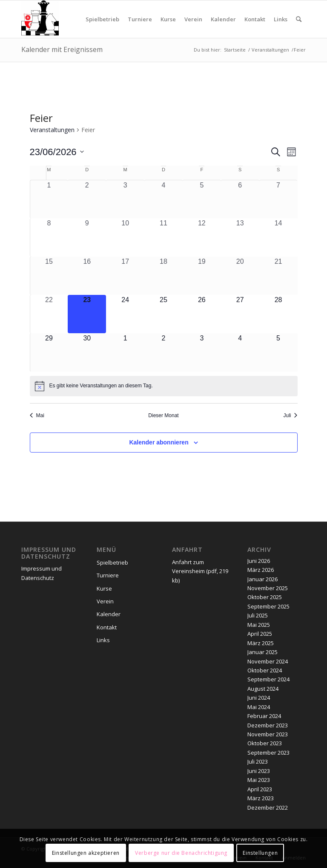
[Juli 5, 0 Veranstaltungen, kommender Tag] (278, 352)
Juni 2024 (259, 698)
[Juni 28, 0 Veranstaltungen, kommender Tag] (278, 314)
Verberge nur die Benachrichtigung (181, 853)
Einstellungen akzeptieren (86, 853)
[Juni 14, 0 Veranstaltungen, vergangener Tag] (278, 237)
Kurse (104, 588)
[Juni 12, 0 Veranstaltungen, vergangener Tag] (202, 237)
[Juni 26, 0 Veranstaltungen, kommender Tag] (202, 314)
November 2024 (268, 661)
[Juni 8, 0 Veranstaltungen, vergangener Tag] (49, 237)
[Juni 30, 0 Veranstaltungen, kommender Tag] (87, 352)
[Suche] (299, 19)
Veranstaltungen (52, 130)
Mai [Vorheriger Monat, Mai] (37, 415)
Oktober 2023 (265, 743)
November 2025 (268, 588)
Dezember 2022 (268, 807)
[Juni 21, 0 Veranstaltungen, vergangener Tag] (278, 276)
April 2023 (260, 789)
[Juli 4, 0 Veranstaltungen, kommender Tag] (240, 352)
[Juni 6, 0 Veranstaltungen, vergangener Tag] (240, 199)
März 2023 (261, 798)
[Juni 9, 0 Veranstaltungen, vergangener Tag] (87, 237)
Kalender (109, 614)
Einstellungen (260, 853)
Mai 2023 (259, 780)
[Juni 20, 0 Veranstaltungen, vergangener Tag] (240, 276)
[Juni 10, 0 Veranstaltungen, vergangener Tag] (125, 237)
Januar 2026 (262, 579)
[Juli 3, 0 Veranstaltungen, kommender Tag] (202, 352)
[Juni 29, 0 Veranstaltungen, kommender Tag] (49, 352)
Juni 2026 (259, 561)
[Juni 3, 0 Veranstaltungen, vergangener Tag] (125, 199)
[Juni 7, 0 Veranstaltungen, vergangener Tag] (278, 199)
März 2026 (261, 570)
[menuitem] (102, 19)
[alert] (164, 386)
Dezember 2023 (268, 725)
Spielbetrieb (112, 562)
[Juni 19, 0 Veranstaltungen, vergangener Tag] (202, 276)
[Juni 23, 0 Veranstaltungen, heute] (87, 314)
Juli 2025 (258, 615)
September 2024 (268, 679)
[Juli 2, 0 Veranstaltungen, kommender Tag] (163, 352)
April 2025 (260, 634)
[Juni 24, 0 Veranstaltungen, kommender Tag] (125, 314)
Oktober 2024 (265, 670)
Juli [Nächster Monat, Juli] (290, 415)
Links (103, 640)
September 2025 (268, 606)
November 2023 (268, 734)
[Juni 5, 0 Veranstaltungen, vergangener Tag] (202, 199)
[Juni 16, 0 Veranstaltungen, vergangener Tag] (87, 276)
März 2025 (261, 643)
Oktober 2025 (265, 597)
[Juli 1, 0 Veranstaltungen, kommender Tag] (125, 352)
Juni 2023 (259, 771)
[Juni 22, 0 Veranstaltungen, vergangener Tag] (49, 314)
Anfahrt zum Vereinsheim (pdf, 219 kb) (200, 571)
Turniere (108, 575)
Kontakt (107, 627)
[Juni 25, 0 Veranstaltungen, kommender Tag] (163, 314)
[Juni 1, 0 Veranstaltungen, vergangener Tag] (49, 199)
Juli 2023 (258, 761)
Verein (105, 601)
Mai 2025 (259, 625)
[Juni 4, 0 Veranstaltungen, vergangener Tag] (163, 199)
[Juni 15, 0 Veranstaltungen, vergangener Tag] (49, 276)
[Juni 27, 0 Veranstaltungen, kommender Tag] (240, 314)
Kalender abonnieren (159, 442)
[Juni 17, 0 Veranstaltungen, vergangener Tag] (125, 276)
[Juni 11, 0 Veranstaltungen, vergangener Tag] (163, 237)
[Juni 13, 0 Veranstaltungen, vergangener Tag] (240, 237)
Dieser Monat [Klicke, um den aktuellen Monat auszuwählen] (163, 415)
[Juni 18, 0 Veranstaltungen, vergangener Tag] (163, 276)
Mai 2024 (259, 707)
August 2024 (263, 689)
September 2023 (268, 753)
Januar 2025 (262, 652)
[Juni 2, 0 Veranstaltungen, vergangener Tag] (87, 199)
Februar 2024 (264, 716)
